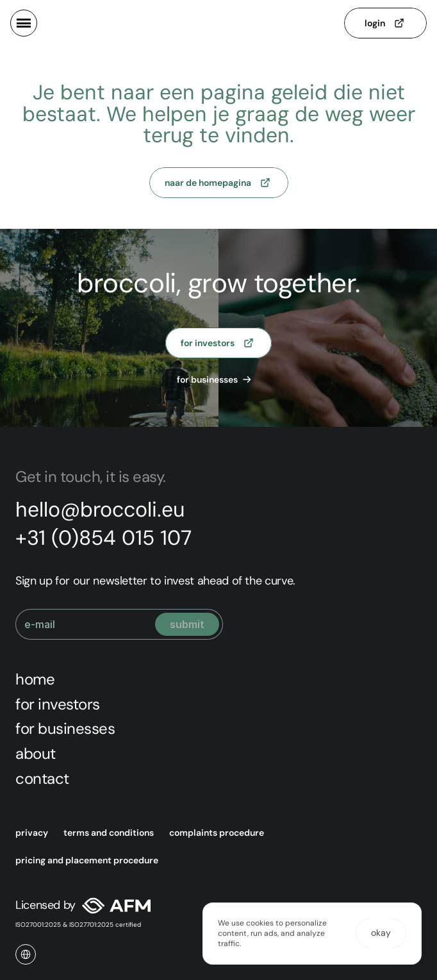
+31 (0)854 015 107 (103, 538)
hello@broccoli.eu (100, 510)
